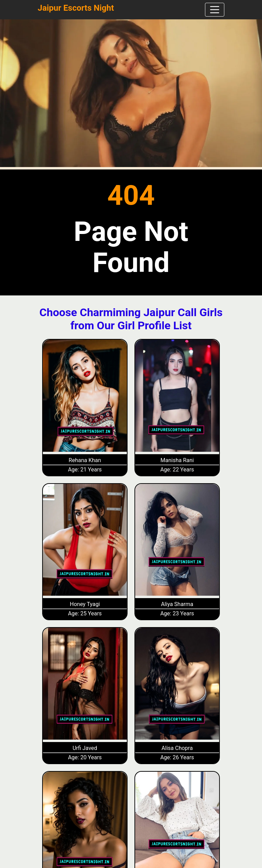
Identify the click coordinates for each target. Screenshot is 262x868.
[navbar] (215, 10)
